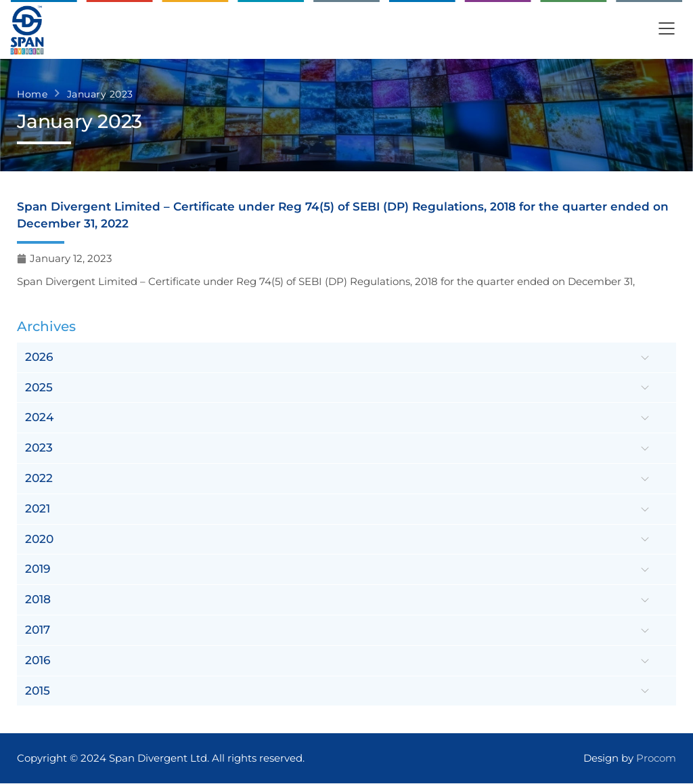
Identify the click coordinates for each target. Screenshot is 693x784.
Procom (656, 759)
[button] (667, 30)
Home (32, 94)
